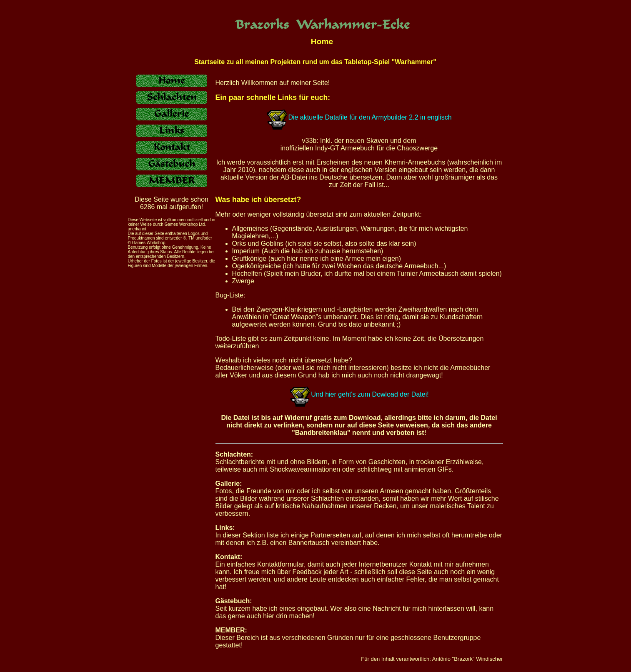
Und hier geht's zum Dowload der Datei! (359, 394)
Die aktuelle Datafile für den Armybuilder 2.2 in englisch (370, 117)
